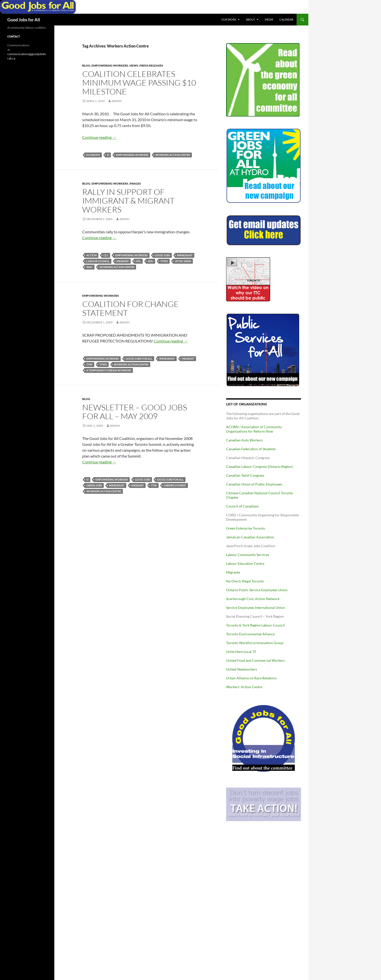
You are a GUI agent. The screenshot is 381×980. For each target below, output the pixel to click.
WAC (90, 267)
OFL (138, 261)
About (250, 19)
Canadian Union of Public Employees (254, 484)
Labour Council (98, 261)
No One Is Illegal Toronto (245, 581)
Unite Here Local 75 (241, 652)
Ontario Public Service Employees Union (257, 590)
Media (269, 19)
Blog (86, 65)
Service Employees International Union (255, 608)
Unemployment (175, 485)
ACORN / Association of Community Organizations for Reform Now (254, 429)
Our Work (229, 19)
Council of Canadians (242, 506)
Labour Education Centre (245, 563)
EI (108, 155)
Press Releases (151, 65)
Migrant (123, 261)
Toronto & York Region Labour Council (255, 625)
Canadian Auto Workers (244, 440)
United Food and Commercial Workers (255, 660)
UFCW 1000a (183, 261)
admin (117, 101)
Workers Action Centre (173, 155)
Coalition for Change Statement (130, 308)
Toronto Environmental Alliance (250, 634)
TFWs (164, 261)
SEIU (151, 261)
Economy (93, 155)
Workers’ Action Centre (244, 687)
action (92, 255)
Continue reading (99, 137)
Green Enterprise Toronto (246, 528)
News (134, 65)
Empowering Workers (110, 65)
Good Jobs (162, 255)
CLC (106, 255)
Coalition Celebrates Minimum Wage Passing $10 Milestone (139, 83)
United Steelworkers (242, 669)
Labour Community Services (248, 555)
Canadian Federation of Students (251, 449)
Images (135, 183)
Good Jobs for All (24, 20)
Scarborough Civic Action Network (253, 599)
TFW (89, 364)
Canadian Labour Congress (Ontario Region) (260, 466)
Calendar (286, 19)
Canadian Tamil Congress (245, 475)
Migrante (233, 572)
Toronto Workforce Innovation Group (255, 643)
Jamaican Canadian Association (250, 537)
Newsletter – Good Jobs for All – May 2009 (135, 412)
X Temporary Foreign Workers (109, 370)
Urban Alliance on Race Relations (251, 678)
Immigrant (185, 255)
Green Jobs (94, 485)
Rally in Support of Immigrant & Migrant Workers (128, 201)
